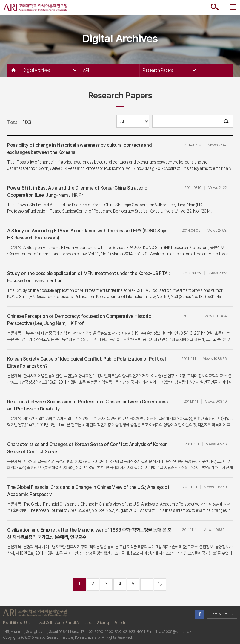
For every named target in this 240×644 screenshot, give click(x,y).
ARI (109, 70)
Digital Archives (50, 70)
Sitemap (104, 623)
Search (120, 623)
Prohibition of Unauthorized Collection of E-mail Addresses (48, 623)
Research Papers (169, 70)
